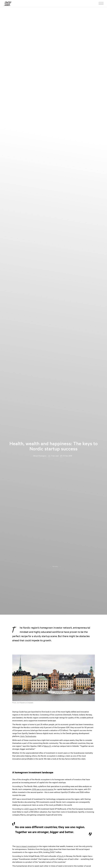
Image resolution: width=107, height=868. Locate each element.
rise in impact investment (27, 847)
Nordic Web (48, 850)
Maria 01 (47, 746)
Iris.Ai (61, 856)
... (48, 566)
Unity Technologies (28, 737)
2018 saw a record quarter (43, 790)
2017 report (30, 809)
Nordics (55, 567)
